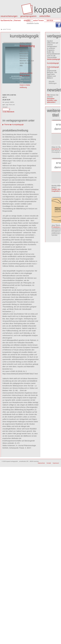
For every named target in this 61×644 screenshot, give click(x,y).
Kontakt (49, 463)
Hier (48, 95)
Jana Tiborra (56, 225)
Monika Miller (56, 186)
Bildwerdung (27, 46)
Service (50, 20)
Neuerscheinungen (9, 16)
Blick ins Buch (25, 75)
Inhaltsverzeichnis (26, 73)
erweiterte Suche (33, 23)
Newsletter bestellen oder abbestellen (52, 100)
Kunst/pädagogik (53, 63)
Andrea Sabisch (25, 43)
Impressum (56, 463)
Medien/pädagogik (53, 59)
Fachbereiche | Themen (11, 20)
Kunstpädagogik (18, 125)
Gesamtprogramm (28, 16)
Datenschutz (41, 463)
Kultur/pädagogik (53, 67)
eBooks (27, 20)
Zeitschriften (45, 16)
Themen (7, 125)
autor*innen (38, 20)
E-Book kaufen (25, 78)
